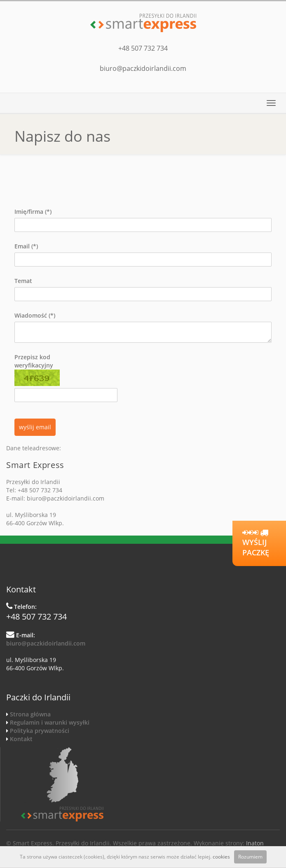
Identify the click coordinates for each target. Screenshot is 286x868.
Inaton (255, 843)
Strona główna (30, 714)
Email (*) (26, 246)
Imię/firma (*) (33, 212)
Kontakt (21, 739)
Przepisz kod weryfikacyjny (37, 370)
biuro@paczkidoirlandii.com (143, 68)
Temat (23, 281)
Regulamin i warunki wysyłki (50, 722)
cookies (221, 857)
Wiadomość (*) (35, 315)
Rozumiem (250, 857)
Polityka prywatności (40, 731)
